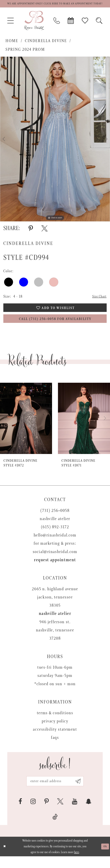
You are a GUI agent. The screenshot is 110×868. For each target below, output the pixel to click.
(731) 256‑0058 (55, 521)
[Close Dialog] (5, 858)
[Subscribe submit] (82, 792)
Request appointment (55, 570)
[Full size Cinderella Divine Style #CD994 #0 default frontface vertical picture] (55, 145)
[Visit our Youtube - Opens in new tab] (75, 813)
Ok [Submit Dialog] (105, 858)
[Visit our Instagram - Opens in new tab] (33, 813)
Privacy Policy (55, 731)
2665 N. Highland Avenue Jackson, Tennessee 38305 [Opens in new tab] (55, 607)
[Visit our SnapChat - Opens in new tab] (89, 813)
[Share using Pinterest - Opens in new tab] (31, 235)
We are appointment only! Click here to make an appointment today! (55, 7)
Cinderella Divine (46, 47)
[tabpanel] (55, 145)
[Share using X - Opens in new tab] (45, 235)
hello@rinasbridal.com (55, 545)
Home (12, 47)
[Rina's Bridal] (34, 27)
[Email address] (55, 792)
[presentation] (26, 428)
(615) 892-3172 (55, 537)
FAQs (55, 748)
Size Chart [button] (98, 303)
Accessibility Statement (55, 739)
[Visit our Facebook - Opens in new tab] (20, 813)
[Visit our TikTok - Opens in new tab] (55, 829)
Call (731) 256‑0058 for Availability (55, 328)
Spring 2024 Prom (25, 56)
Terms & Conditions (55, 723)
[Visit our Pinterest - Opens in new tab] (47, 813)
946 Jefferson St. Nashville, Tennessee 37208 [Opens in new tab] (55, 640)
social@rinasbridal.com (55, 562)
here (77, 864)
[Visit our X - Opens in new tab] (60, 813)
